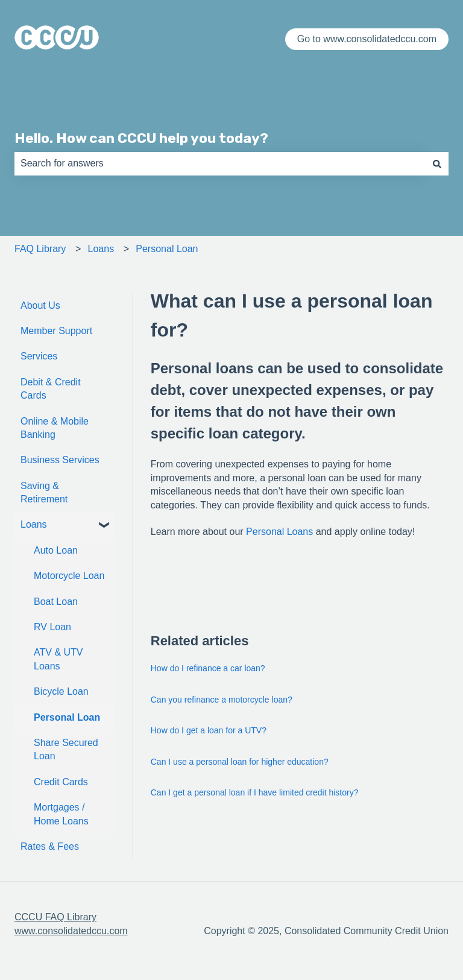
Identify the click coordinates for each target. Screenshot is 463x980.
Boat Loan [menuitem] (56, 602)
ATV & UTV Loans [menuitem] (58, 659)
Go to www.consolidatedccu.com (367, 39)
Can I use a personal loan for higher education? (240, 762)
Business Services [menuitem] (60, 460)
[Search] (437, 163)
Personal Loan (167, 249)
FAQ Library (40, 249)
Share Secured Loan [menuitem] (66, 749)
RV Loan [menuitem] (52, 627)
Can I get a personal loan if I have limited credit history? (255, 792)
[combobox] (220, 163)
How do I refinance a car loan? (208, 668)
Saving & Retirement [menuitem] (44, 492)
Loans (101, 249)
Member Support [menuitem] (56, 331)
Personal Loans (279, 532)
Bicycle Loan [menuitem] (61, 691)
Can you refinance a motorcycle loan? (222, 700)
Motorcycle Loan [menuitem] (69, 576)
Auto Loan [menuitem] (56, 550)
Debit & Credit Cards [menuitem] (51, 389)
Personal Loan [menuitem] (67, 717)
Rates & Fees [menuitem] (50, 846)
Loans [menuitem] (34, 524)
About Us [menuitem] (40, 305)
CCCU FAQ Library (55, 917)
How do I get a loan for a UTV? (209, 730)
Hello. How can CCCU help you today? (141, 138)
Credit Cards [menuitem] (61, 782)
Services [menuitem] (39, 356)
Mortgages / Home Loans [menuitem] (61, 814)
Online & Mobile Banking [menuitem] (55, 428)
